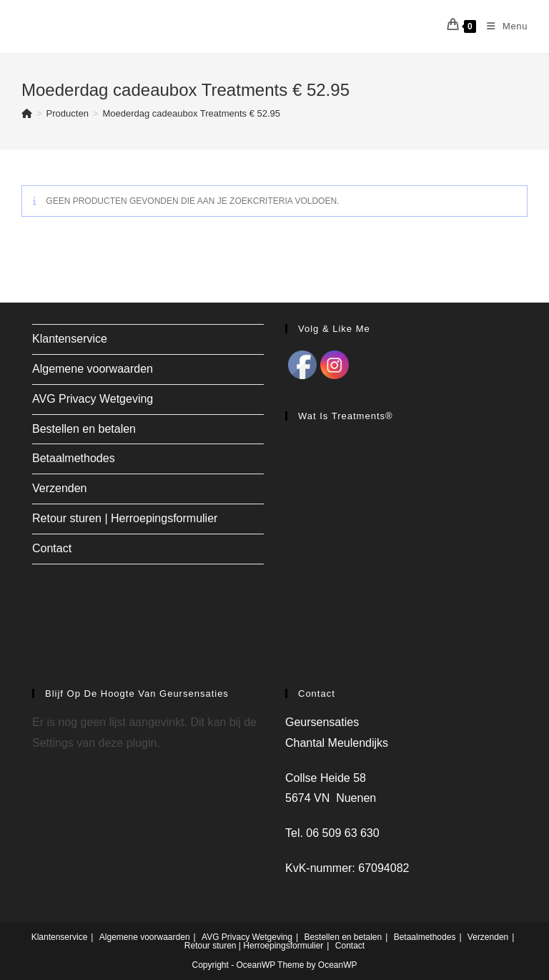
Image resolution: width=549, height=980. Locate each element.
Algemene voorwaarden (93, 369)
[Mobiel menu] (502, 26)
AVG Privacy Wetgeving (93, 399)
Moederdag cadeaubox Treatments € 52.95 (191, 113)
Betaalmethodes (74, 458)
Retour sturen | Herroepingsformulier (125, 518)
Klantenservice (70, 339)
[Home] (27, 113)
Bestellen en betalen (84, 429)
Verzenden (60, 488)
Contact (52, 548)
